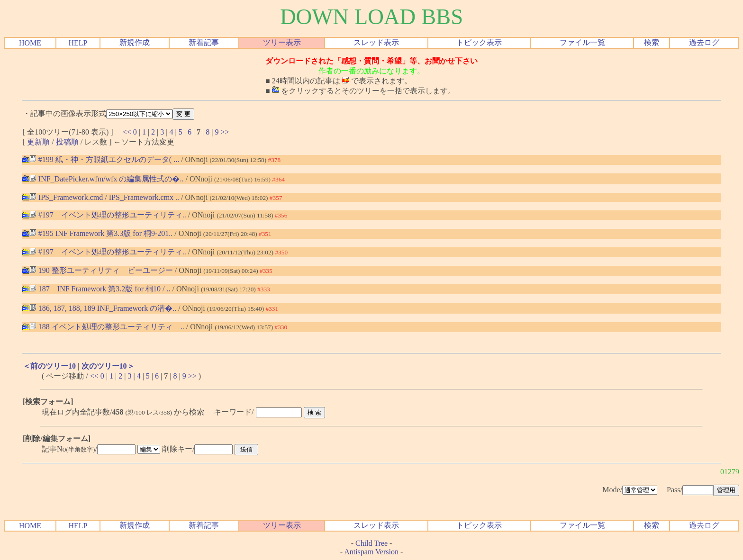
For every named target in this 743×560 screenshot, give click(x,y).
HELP (78, 43)
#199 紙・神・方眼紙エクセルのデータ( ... (104, 159)
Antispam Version (371, 552)
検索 (652, 42)
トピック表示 (479, 42)
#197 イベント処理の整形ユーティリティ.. (108, 215)
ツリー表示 (282, 42)
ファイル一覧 (582, 42)
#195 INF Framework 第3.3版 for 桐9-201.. (101, 233)
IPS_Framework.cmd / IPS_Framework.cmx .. (104, 197)
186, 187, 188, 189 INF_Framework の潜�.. (103, 308)
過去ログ (704, 42)
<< (127, 132)
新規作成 (135, 42)
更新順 (38, 142)
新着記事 (204, 42)
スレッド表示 (376, 42)
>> (225, 132)
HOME (30, 43)
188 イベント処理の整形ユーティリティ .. (107, 327)
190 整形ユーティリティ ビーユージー (101, 270)
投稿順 (67, 142)
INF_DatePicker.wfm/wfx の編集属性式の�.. (107, 179)
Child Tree (371, 543)
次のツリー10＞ (108, 366)
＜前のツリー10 (49, 366)
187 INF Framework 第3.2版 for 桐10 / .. (100, 289)
